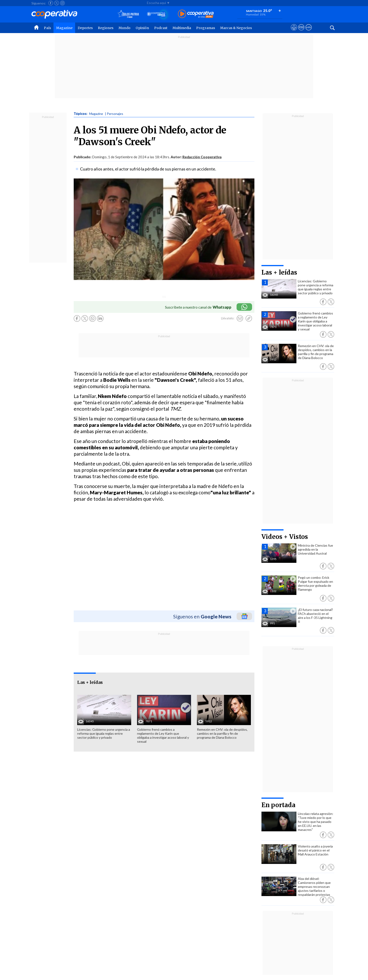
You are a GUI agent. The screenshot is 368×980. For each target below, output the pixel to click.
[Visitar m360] (301, 32)
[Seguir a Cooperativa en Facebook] (51, 3)
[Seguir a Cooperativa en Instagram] (62, 3)
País (47, 28)
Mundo (125, 28)
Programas (206, 28)
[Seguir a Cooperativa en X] (57, 3)
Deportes (85, 28)
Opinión (142, 28)
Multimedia (182, 28)
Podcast (161, 28)
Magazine (64, 28)
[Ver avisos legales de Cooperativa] (294, 32)
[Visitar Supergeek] (309, 32)
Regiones (106, 28)
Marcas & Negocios (236, 28)
